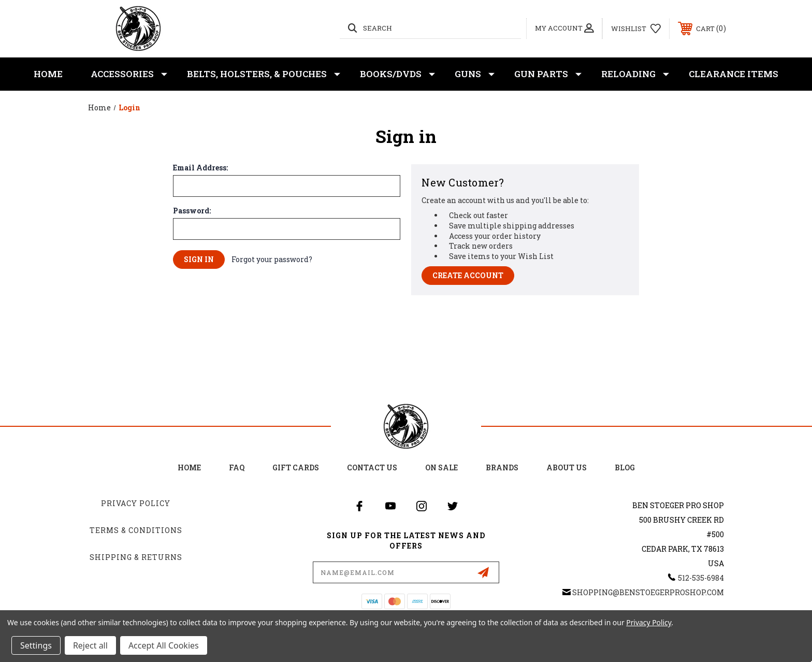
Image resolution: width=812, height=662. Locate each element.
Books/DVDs (397, 74)
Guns (475, 74)
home (189, 467)
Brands (502, 467)
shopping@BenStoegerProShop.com (648, 592)
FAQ (237, 467)
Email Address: (200, 168)
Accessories (129, 74)
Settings (36, 645)
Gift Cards (296, 467)
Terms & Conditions (136, 530)
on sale (441, 467)
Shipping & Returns (136, 557)
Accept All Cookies (164, 645)
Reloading (635, 74)
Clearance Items (734, 74)
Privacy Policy (136, 503)
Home (48, 74)
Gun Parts (548, 74)
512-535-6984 (701, 578)
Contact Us (372, 467)
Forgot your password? (272, 259)
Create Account (468, 275)
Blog (625, 467)
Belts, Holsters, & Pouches (264, 74)
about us (567, 467)
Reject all (90, 645)
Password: (192, 211)
